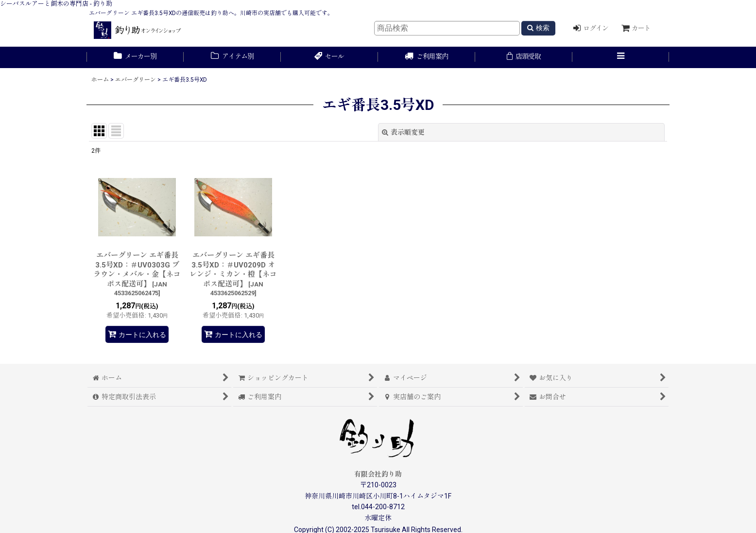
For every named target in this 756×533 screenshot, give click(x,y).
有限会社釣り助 (378, 474)
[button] (621, 57)
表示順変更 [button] (403, 132)
